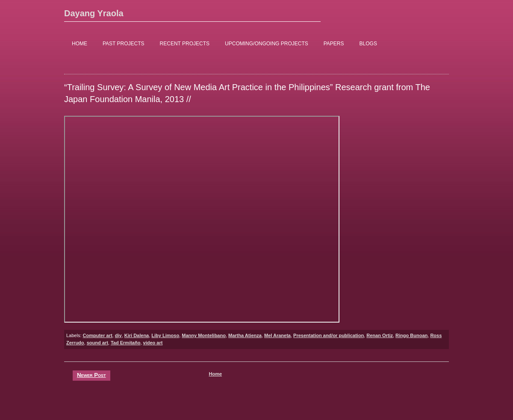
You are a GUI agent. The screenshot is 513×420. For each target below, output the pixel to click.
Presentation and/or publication (329, 335)
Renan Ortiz (380, 335)
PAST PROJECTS (124, 44)
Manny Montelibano (204, 335)
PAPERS (334, 44)
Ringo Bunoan (411, 335)
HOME (80, 44)
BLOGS (368, 44)
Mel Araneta (277, 335)
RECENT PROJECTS (185, 44)
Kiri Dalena (137, 335)
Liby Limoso (165, 335)
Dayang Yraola (94, 13)
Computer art (98, 335)
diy (118, 335)
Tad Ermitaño (125, 343)
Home (215, 374)
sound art (97, 343)
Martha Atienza (245, 335)
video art (153, 343)
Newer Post (91, 375)
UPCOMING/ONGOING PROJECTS (267, 44)
